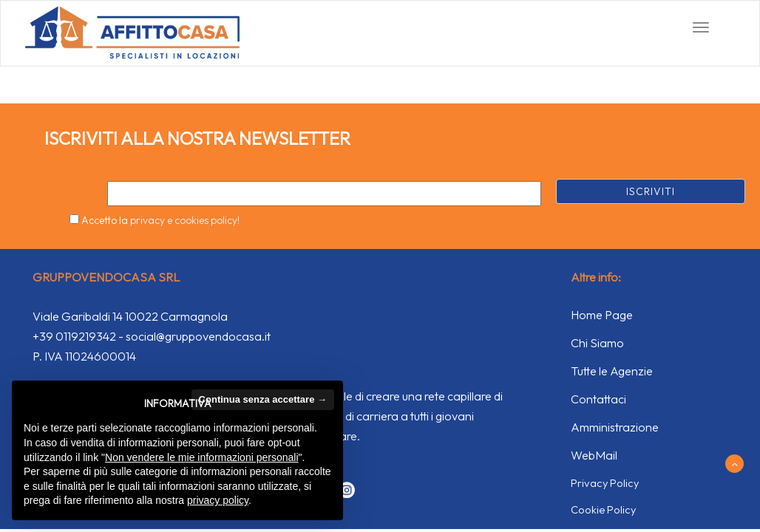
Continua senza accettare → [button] (263, 399)
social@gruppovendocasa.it (198, 336)
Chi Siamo (597, 343)
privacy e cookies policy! (185, 220)
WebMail (594, 455)
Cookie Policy (603, 509)
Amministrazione (615, 427)
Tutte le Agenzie (612, 371)
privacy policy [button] (218, 500)
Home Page (602, 315)
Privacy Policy (605, 483)
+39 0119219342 (74, 336)
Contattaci (598, 399)
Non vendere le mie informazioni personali (201, 457)
